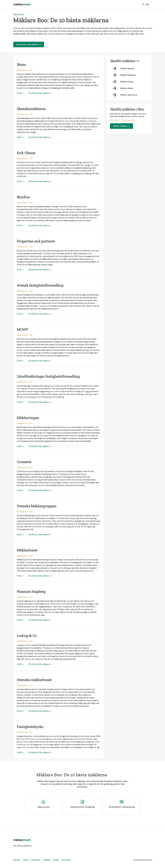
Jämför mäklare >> (121, 126)
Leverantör (36, 860)
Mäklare (47, 860)
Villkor (26, 860)
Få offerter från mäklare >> (29, 44)
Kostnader (66, 860)
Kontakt (17, 860)
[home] (22, 4)
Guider (56, 860)
